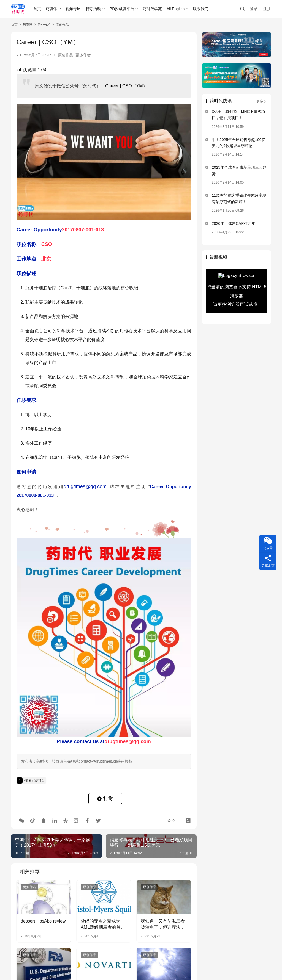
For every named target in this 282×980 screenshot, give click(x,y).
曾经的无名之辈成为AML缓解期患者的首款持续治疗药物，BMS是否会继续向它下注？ (103, 925)
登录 (254, 9)
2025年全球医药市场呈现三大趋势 (239, 170)
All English (176, 9)
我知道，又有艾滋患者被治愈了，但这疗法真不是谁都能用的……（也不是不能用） (163, 925)
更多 (261, 101)
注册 (267, 9)
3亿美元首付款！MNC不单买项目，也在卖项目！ (238, 115)
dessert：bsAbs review (43, 921)
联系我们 (201, 9)
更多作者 (83, 55)
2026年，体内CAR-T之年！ (235, 223)
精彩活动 (93, 9)
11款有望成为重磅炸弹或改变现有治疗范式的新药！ (239, 198)
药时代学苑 (152, 9)
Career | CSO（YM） (126, 86)
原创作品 (66, 55)
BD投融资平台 (122, 9)
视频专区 (73, 9)
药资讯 (51, 9)
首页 (37, 9)
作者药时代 (34, 780)
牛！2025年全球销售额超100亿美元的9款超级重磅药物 (239, 143)
